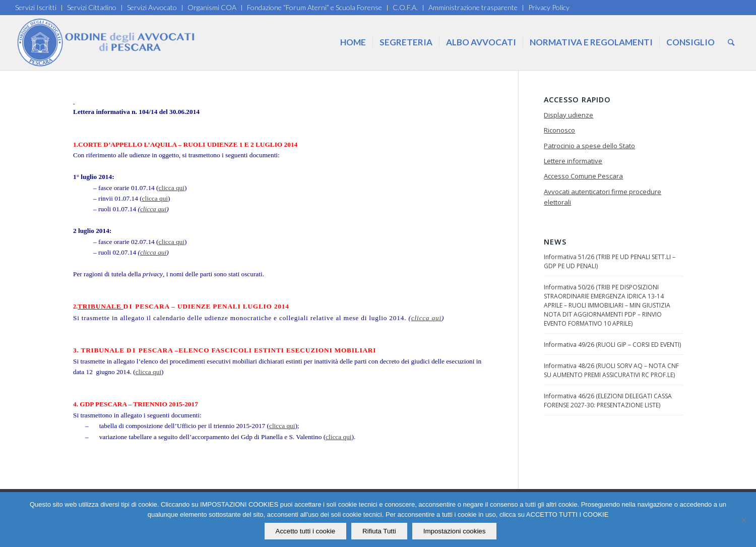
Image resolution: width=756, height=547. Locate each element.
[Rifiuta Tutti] (743, 520)
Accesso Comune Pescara (583, 176)
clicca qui (172, 188)
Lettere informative (573, 161)
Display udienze (569, 115)
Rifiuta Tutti (379, 531)
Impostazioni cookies (455, 531)
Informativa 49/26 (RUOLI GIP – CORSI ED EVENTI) (612, 345)
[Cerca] (731, 42)
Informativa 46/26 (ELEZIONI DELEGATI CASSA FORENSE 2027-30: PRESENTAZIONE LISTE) (608, 401)
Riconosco (559, 130)
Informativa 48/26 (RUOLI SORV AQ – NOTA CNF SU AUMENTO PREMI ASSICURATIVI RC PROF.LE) (611, 370)
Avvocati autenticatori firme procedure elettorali (603, 197)
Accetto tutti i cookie (306, 531)
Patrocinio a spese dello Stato (589, 146)
